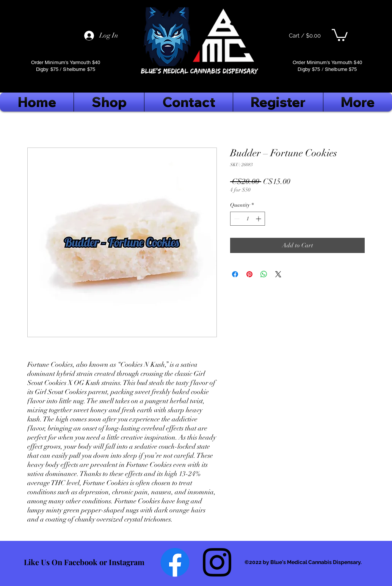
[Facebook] (175, 562)
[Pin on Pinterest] (249, 274)
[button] (340, 34)
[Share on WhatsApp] (264, 274)
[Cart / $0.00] (305, 36)
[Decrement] (236, 219)
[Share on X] (278, 274)
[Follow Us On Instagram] (217, 562)
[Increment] (259, 219)
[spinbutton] (248, 219)
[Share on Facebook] (235, 274)
